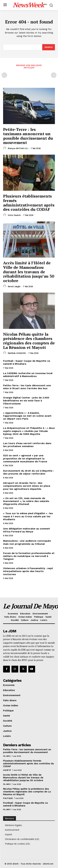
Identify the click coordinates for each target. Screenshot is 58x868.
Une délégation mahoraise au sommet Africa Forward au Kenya (27, 530)
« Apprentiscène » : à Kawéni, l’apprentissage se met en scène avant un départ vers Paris (27, 416)
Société (7, 770)
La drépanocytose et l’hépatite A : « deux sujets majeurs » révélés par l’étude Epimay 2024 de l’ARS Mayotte (29, 431)
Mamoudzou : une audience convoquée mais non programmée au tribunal (27, 542)
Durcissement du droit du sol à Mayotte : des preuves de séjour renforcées (28, 472)
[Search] (49, 47)
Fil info (7, 756)
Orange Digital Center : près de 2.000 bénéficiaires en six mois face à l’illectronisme (26, 401)
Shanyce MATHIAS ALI (18, 148)
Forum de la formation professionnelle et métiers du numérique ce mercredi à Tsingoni (29, 556)
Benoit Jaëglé (14, 286)
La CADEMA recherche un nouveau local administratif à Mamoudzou (28, 375)
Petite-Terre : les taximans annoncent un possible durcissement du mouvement (28, 136)
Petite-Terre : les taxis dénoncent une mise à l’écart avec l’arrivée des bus (27, 387)
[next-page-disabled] (54, 75)
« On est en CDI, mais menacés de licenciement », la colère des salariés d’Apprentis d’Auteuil (26, 501)
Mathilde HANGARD (17, 353)
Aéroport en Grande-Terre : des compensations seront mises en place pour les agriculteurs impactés (27, 486)
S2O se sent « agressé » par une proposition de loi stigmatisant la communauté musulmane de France (25, 458)
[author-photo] (5, 148)
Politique (8, 798)
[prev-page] (4, 75)
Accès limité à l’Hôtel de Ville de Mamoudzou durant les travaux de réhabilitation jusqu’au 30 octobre (29, 272)
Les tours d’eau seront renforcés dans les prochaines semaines (27, 445)
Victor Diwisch (14, 215)
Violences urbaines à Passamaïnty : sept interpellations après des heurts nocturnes (28, 571)
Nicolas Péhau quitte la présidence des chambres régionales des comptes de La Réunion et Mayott (29, 341)
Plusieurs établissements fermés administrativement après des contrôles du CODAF (29, 203)
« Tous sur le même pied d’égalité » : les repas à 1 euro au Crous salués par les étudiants (28, 516)
